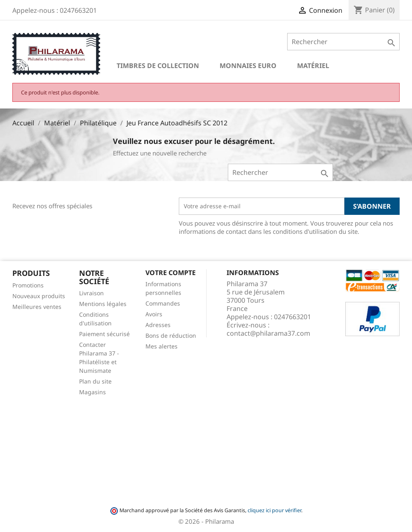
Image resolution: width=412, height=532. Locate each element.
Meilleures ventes (37, 307)
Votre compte (171, 273)
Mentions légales (103, 304)
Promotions (28, 285)
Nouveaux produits (39, 296)
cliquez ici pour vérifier (274, 510)
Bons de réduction (171, 335)
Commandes (163, 303)
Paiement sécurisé (104, 334)
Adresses (158, 325)
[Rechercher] (343, 42)
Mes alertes (162, 346)
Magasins (92, 392)
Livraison (91, 293)
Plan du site (95, 381)
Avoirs (154, 314)
